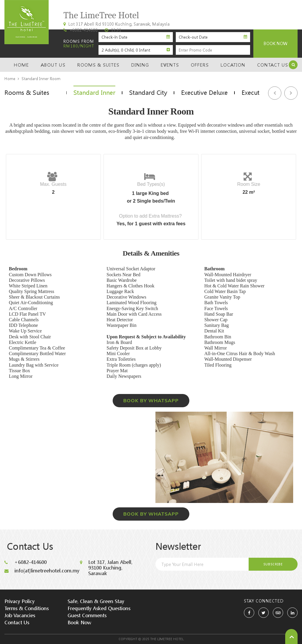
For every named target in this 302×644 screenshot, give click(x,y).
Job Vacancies (20, 615)
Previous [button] (275, 93)
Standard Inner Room (41, 79)
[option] (95, 92)
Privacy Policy (19, 601)
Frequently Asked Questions (99, 608)
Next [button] (291, 93)
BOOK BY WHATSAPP (151, 400)
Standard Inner (95, 93)
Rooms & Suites (98, 65)
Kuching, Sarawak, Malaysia (264, 22)
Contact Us (273, 65)
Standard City (149, 93)
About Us (53, 65)
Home (21, 65)
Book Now (79, 622)
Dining (140, 65)
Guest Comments (87, 615)
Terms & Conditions (27, 608)
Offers (200, 65)
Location (233, 65)
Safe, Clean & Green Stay (96, 601)
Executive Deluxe (206, 93)
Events (170, 65)
